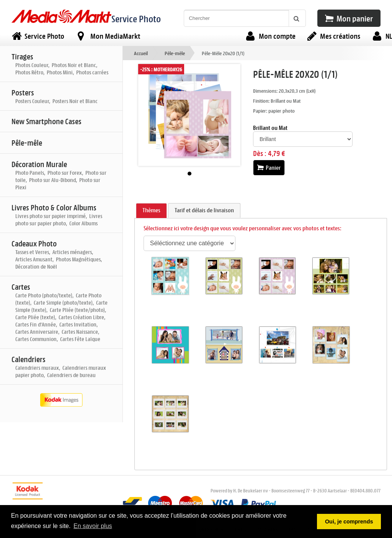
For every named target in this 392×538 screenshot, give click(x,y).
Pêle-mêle (175, 53)
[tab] (151, 211)
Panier (269, 168)
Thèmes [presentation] (151, 210)
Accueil (141, 53)
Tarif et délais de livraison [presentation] (204, 210)
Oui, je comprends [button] (349, 522)
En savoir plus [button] (93, 526)
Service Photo (136, 19)
